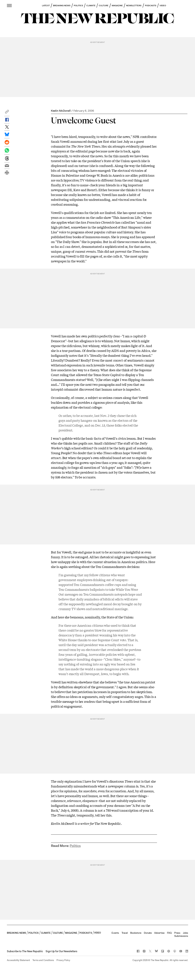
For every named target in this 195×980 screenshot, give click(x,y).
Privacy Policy (63, 960)
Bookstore (136, 933)
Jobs (186, 933)
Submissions (181, 936)
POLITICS (79, 6)
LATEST (46, 6)
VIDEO (163, 6)
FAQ (169, 933)
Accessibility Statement (18, 960)
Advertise (159, 933)
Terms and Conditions (43, 960)
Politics (75, 846)
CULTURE (104, 6)
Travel (125, 933)
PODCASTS (151, 6)
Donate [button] (148, 933)
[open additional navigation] (9, 5)
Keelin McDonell (61, 111)
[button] (7, 113)
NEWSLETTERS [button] (134, 6)
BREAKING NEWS (62, 6)
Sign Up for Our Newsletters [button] (61, 951)
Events (115, 933)
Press (177, 933)
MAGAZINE (117, 6)
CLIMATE (91, 6)
